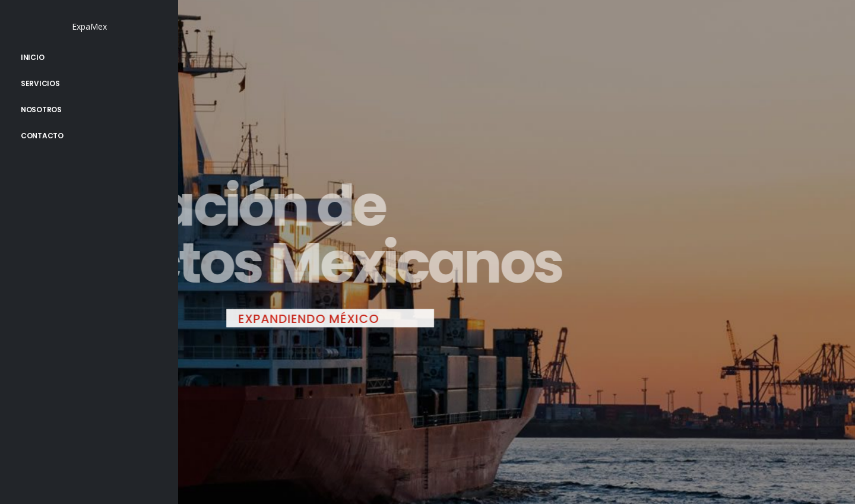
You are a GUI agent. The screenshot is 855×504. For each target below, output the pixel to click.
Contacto (42, 136)
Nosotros (41, 110)
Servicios (40, 83)
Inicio (32, 57)
